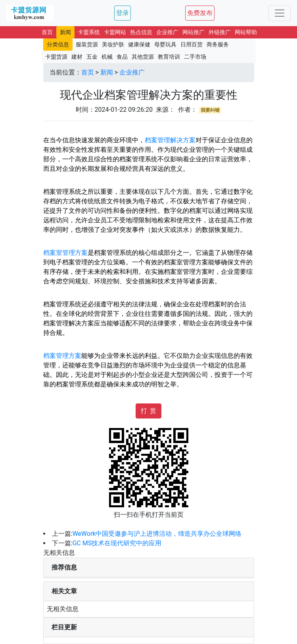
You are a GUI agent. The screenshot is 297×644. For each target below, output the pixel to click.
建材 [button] (77, 57)
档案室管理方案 (65, 253)
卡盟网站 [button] (115, 32)
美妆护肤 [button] (113, 44)
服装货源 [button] (87, 44)
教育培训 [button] (169, 57)
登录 (123, 13)
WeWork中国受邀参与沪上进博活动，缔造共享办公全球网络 (157, 534)
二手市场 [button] (195, 57)
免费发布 (200, 13)
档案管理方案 (62, 356)
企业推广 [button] (167, 32)
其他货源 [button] (143, 57)
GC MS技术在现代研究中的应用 (117, 543)
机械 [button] (107, 57)
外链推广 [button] (220, 32)
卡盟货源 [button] (56, 57)
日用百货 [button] (192, 44)
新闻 (107, 72)
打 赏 (149, 411)
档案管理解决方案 (170, 140)
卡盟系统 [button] (89, 32)
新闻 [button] (65, 32)
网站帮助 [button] (246, 32)
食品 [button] (122, 57)
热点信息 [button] (141, 32)
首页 (88, 72)
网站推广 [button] (194, 32)
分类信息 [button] (58, 44)
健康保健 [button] (139, 44)
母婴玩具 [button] (165, 44)
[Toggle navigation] (280, 13)
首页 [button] (47, 32)
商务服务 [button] (218, 44)
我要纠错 (210, 110)
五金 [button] (92, 57)
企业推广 (132, 72)
